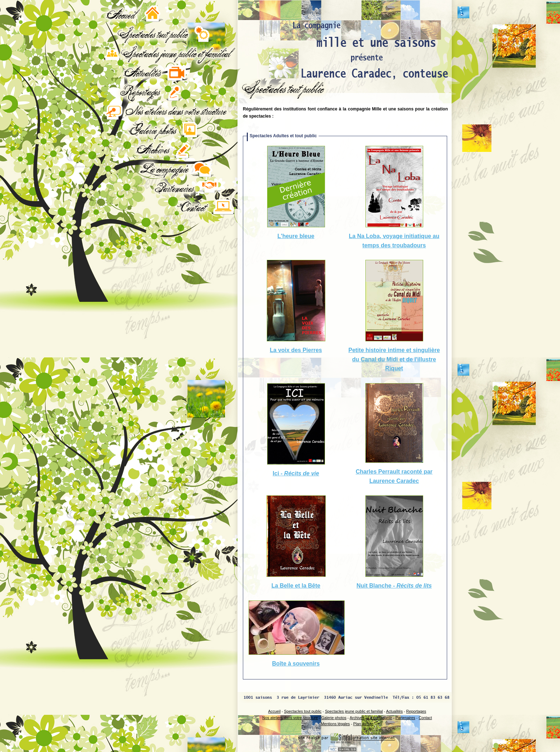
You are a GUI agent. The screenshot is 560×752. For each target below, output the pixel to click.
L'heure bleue (296, 236)
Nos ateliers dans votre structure (290, 718)
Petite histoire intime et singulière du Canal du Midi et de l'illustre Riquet (394, 359)
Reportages (416, 711)
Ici (296, 473)
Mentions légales (335, 724)
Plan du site (363, 724)
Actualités (394, 711)
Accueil (274, 711)
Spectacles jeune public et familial (354, 711)
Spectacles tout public (303, 711)
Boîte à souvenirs (296, 664)
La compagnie (380, 718)
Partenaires (405, 718)
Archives (357, 718)
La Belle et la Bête (296, 586)
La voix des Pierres (296, 350)
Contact (425, 718)
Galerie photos (334, 718)
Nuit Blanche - (394, 586)
